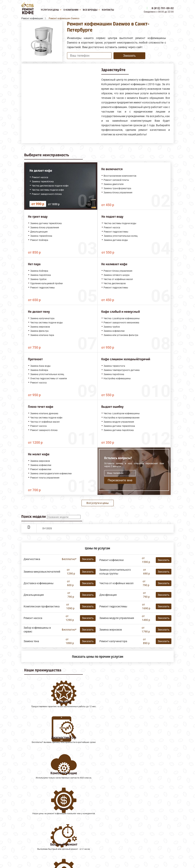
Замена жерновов (111, 630)
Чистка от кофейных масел (116, 583)
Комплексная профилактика (42, 606)
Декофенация (108, 595)
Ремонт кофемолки (111, 560)
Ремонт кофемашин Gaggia (40, 845)
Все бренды (90, 10)
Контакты (108, 10)
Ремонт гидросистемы (113, 606)
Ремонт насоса (33, 618)
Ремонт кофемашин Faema (40, 840)
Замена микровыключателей (42, 572)
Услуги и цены (50, 10)
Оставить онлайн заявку (134, 849)
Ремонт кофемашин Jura (38, 828)
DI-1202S (47, 528)
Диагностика (32, 559)
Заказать (129, 56)
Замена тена (31, 641)
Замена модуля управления (117, 618)
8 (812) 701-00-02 (163, 8)
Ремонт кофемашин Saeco (40, 836)
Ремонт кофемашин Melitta (40, 832)
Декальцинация (34, 595)
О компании (71, 10)
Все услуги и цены (98, 503)
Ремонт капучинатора (113, 641)
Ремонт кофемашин (36, 823)
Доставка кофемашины (39, 583)
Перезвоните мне (120, 480)
